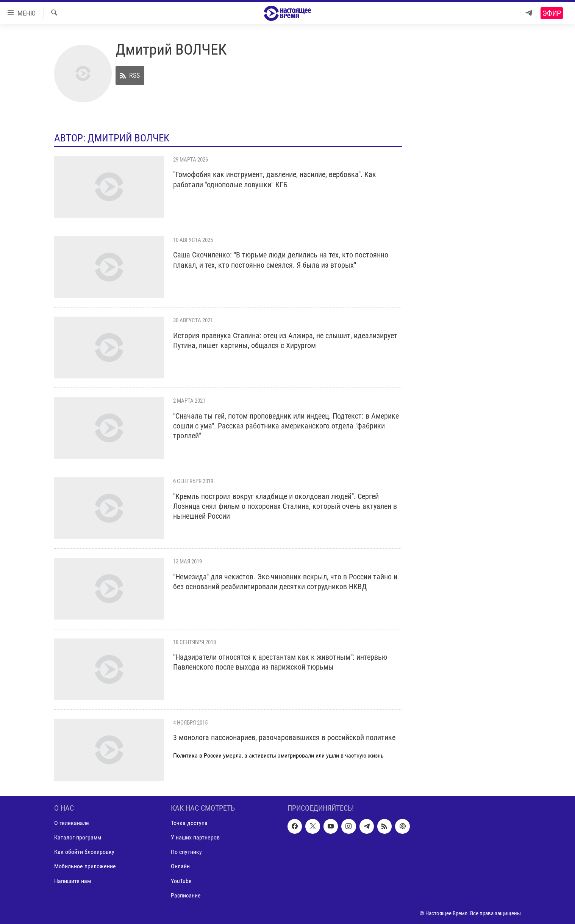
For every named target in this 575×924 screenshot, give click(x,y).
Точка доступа (189, 823)
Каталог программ (78, 837)
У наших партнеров (195, 837)
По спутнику (186, 852)
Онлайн (180, 866)
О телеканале (72, 823)
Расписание (186, 895)
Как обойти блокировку (84, 852)
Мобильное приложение (85, 866)
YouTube (181, 881)
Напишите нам (73, 881)
